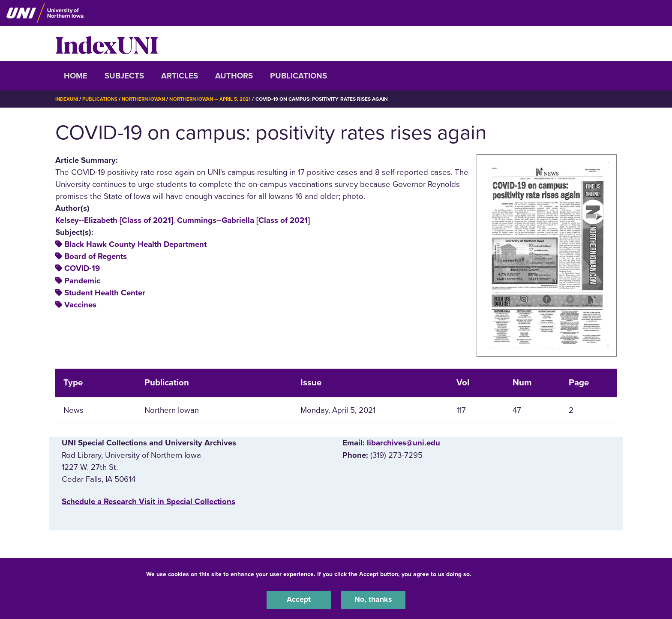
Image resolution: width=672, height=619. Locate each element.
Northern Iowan (147, 99)
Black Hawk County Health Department (135, 244)
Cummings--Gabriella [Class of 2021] (243, 220)
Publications (298, 76)
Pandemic (82, 280)
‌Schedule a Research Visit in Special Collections (148, 501)
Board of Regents (96, 256)
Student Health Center (105, 292)
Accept (299, 599)
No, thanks (373, 599)
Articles (180, 76)
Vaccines (80, 304)
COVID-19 (82, 268)
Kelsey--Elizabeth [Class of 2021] (114, 220)
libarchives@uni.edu (403, 443)
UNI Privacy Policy (500, 573)
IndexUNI (107, 44)
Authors (234, 76)
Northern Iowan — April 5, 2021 (218, 99)
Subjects (124, 76)
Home (76, 76)
